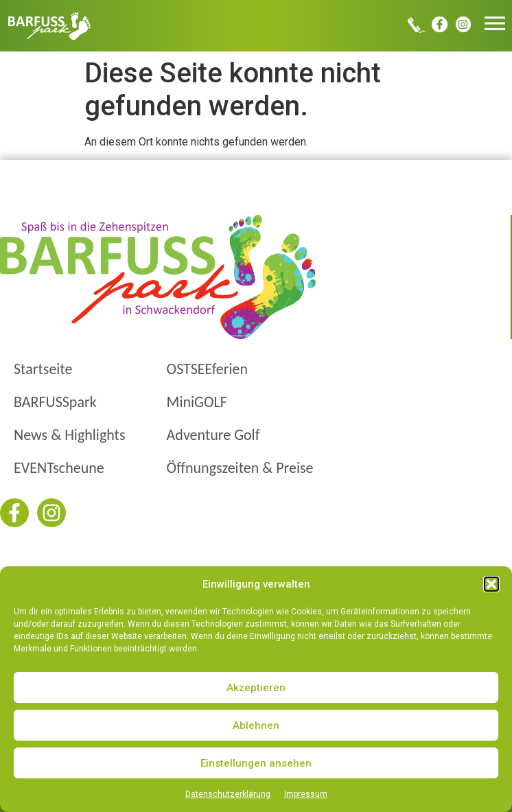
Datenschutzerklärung (228, 794)
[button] (491, 584)
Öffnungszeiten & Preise (240, 468)
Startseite (43, 369)
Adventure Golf (213, 435)
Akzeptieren (256, 688)
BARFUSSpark (55, 402)
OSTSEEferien (207, 369)
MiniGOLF (197, 402)
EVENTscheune (59, 468)
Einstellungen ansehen (256, 763)
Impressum (306, 794)
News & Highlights (70, 435)
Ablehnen (256, 726)
